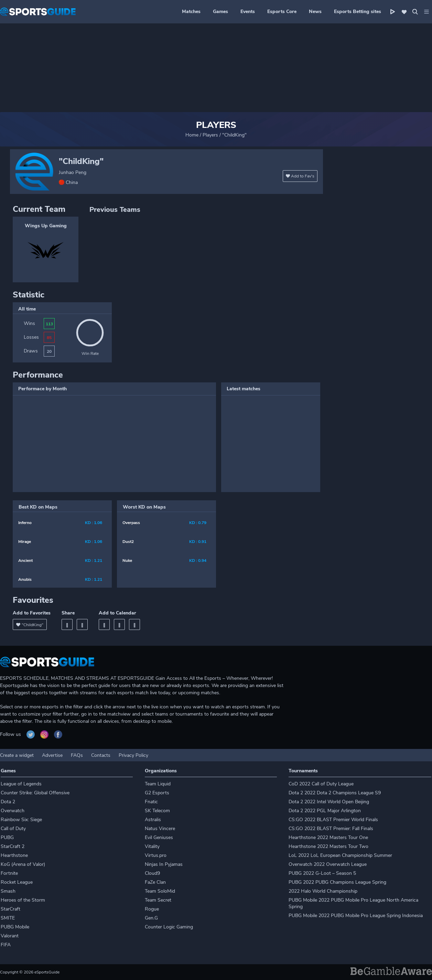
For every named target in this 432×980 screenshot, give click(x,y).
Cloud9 (152, 873)
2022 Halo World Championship (323, 891)
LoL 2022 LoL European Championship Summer (340, 855)
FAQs (77, 755)
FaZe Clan (155, 882)
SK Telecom (157, 811)
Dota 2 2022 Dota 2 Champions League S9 (335, 793)
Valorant (10, 936)
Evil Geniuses (159, 837)
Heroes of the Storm (23, 900)
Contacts (101, 755)
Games (220, 12)
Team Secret (158, 900)
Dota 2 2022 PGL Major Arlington (325, 811)
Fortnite (9, 873)
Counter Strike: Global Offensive (35, 793)
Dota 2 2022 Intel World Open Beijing (329, 802)
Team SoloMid (160, 891)
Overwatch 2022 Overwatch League (328, 864)
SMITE (8, 918)
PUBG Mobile (15, 927)
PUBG (7, 837)
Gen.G (151, 918)
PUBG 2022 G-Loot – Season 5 (322, 873)
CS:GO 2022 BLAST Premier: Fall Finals (331, 829)
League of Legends (21, 784)
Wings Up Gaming (46, 226)
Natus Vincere (160, 829)
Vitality (152, 846)
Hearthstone (14, 855)
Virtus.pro (156, 855)
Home (192, 135)
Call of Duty (13, 829)
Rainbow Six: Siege (21, 820)
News (315, 12)
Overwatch (13, 811)
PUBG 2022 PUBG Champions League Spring (337, 882)
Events (248, 12)
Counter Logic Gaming (169, 927)
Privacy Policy (133, 755)
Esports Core (282, 12)
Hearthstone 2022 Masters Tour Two (328, 846)
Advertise (52, 755)
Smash (8, 891)
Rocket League (17, 882)
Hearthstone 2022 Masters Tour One (328, 837)
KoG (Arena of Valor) (23, 864)
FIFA (6, 945)
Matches (191, 12)
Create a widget (17, 755)
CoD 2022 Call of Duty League (321, 784)
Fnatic (151, 802)
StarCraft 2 (13, 846)
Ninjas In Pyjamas (164, 864)
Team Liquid (158, 784)
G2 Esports (157, 793)
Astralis (153, 820)
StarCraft (10, 909)
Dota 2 (8, 802)
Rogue (152, 909)
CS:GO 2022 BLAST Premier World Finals (333, 820)
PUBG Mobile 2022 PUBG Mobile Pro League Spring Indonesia (356, 916)
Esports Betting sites (358, 12)
